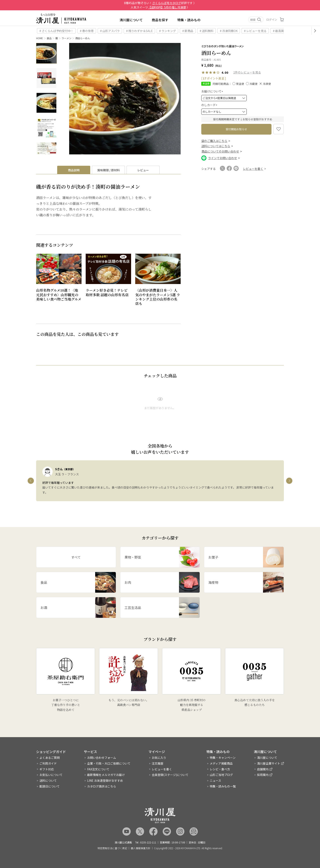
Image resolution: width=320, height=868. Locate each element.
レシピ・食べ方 (220, 769)
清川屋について (131, 20)
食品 (49, 38)
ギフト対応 (47, 769)
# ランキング (168, 31)
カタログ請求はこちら (102, 786)
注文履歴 (158, 763)
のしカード (210, 105)
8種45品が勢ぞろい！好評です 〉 (160, 3)
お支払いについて (51, 775)
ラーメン (66, 38)
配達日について (50, 786)
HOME (40, 38)
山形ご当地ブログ (221, 775)
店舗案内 (263, 769)
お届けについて (213, 91)
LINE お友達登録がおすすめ (105, 780)
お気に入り (159, 758)
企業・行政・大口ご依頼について (109, 763)
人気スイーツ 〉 (160, 7)
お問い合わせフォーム (102, 758)
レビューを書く (162, 769)
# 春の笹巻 (87, 31)
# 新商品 (188, 31)
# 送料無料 (207, 31)
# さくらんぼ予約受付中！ (56, 31)
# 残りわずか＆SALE (139, 31)
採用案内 (263, 775)
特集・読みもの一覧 (223, 786)
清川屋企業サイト (269, 763)
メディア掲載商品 (221, 763)
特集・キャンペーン (223, 758)
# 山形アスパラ (110, 31)
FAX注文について (98, 769)
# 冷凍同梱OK (229, 31)
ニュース (215, 780)
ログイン (272, 20)
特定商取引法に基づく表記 (112, 848)
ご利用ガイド (48, 763)
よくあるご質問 (50, 758)
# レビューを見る (255, 31)
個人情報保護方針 (141, 848)
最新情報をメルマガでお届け (106, 775)
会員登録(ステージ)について (170, 775)
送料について (48, 780)
